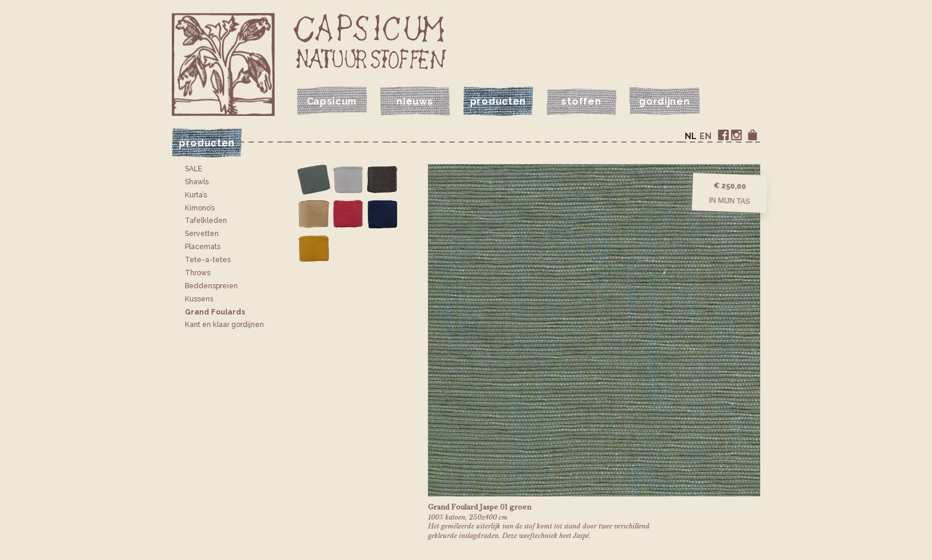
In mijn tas (729, 200)
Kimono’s (200, 208)
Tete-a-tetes (208, 260)
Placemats (203, 247)
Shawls (197, 182)
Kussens (199, 299)
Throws (198, 273)
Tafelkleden (206, 221)
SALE (193, 169)
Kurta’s (196, 195)
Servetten (202, 234)
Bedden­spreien (211, 286)
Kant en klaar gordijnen (224, 325)
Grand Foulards (215, 312)
